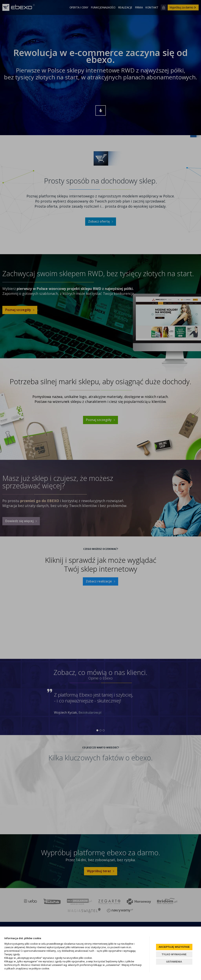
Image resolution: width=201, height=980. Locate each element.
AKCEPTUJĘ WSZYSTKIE (174, 947)
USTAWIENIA (174, 962)
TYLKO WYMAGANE (174, 954)
